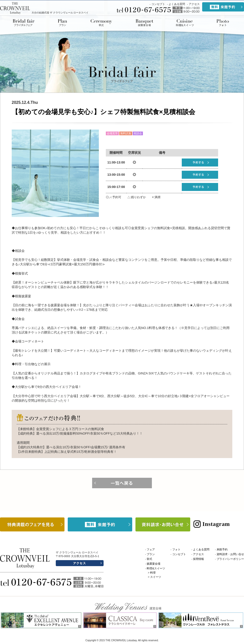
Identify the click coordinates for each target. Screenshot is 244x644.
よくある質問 (177, 4)
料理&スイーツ (185, 23)
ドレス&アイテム (222, 23)
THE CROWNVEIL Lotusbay (15, 8)
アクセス (194, 4)
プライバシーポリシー (230, 559)
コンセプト (158, 4)
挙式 (101, 23)
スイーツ (156, 577)
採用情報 (198, 559)
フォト (176, 549)
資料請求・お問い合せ (230, 554)
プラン (62, 23)
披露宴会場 (144, 23)
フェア (151, 549)
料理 (153, 573)
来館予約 (222, 549)
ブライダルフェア (25, 23)
